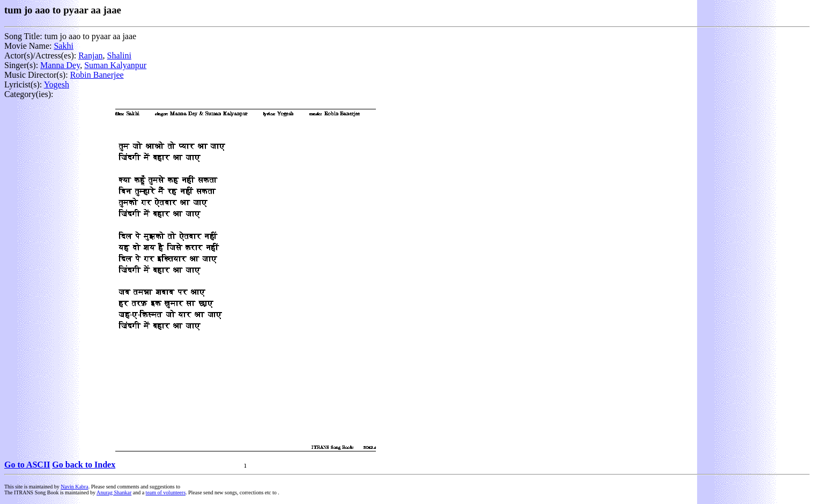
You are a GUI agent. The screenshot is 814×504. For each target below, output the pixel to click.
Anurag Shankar (114, 492)
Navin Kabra (74, 487)
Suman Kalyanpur (115, 65)
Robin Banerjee (97, 75)
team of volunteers (166, 492)
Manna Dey (60, 65)
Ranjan (90, 55)
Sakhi (63, 46)
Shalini (119, 55)
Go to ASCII (27, 465)
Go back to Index (84, 465)
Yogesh (57, 84)
